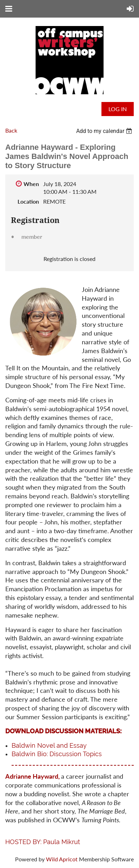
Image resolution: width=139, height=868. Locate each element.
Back (11, 130)
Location (28, 201)
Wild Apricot (62, 859)
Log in (118, 109)
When (31, 184)
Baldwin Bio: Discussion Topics (57, 754)
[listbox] (105, 131)
